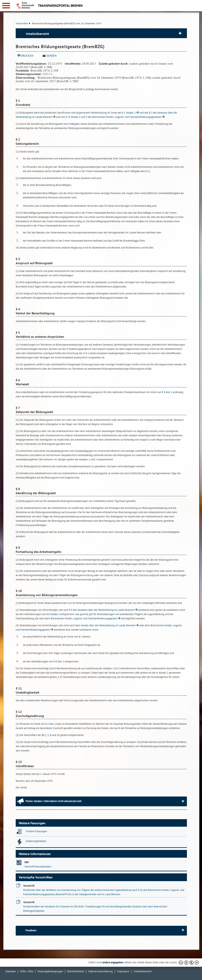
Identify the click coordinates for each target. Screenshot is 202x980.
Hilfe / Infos (27, 971)
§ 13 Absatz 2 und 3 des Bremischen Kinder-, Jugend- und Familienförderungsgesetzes (113, 117)
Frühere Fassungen (36, 831)
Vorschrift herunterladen (38, 867)
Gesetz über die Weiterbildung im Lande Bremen (108, 625)
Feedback (31, 930)
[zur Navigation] (6, 6)
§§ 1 (44, 735)
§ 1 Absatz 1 (129, 113)
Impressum (123, 971)
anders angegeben (113, 962)
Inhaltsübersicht (38, 34)
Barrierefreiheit (76, 971)
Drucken (27, 56)
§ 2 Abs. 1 (51, 724)
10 (58, 735)
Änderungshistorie (36, 841)
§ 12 (148, 171)
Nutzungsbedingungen (50, 971)
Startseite (10, 971)
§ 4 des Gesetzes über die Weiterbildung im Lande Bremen (102, 610)
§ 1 (87, 353)
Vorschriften (23, 23)
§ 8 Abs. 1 (59, 661)
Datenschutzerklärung (100, 971)
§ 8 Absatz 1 (53, 614)
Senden (51, 56)
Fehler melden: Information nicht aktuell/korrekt (54, 801)
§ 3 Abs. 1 (167, 392)
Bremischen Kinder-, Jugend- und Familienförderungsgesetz (84, 618)
